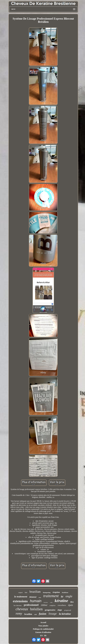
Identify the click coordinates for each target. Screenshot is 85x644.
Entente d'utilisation (43, 632)
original (20, 593)
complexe (52, 605)
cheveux (22, 609)
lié (62, 597)
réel (36, 614)
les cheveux (18, 605)
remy (19, 613)
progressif (68, 610)
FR (45, 636)
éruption (56, 592)
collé (51, 602)
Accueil (43, 622)
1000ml (44, 605)
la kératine (65, 614)
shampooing (47, 592)
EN (41, 636)
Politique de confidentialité (43, 629)
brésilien (36, 609)
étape (60, 610)
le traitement (21, 597)
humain (36, 601)
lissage (53, 614)
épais (71, 605)
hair (26, 592)
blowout (33, 597)
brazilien (28, 614)
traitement (51, 596)
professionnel (31, 605)
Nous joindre (43, 626)
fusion (43, 614)
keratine (46, 602)
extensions (20, 601)
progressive (50, 610)
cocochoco (62, 605)
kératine (61, 601)
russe (40, 597)
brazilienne (65, 593)
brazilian (35, 592)
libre (72, 602)
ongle (69, 596)
